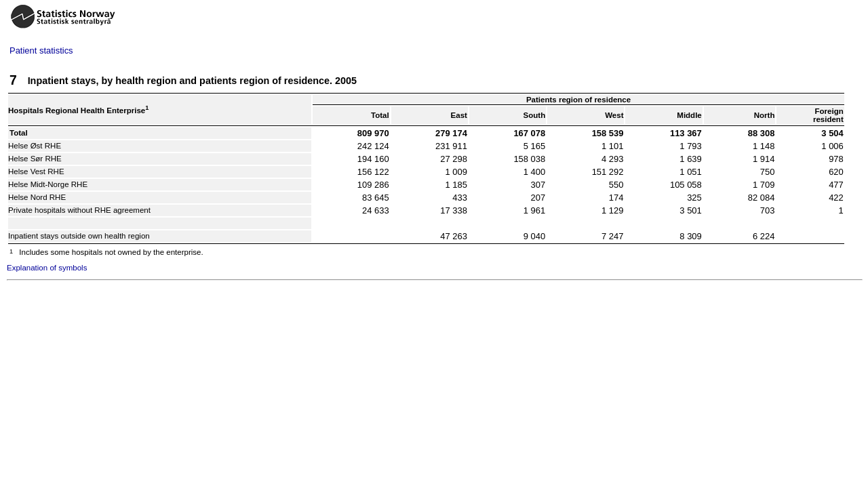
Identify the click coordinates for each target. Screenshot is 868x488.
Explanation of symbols (47, 268)
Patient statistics (41, 50)
